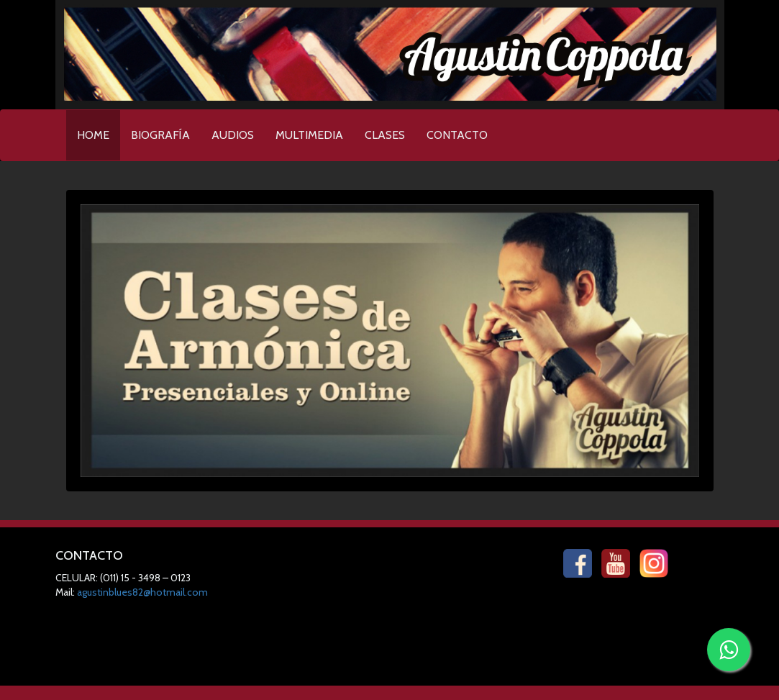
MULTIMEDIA (309, 135)
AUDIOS (233, 135)
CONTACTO (457, 135)
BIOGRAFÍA (160, 135)
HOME (99, 131)
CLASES (385, 135)
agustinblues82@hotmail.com (142, 592)
